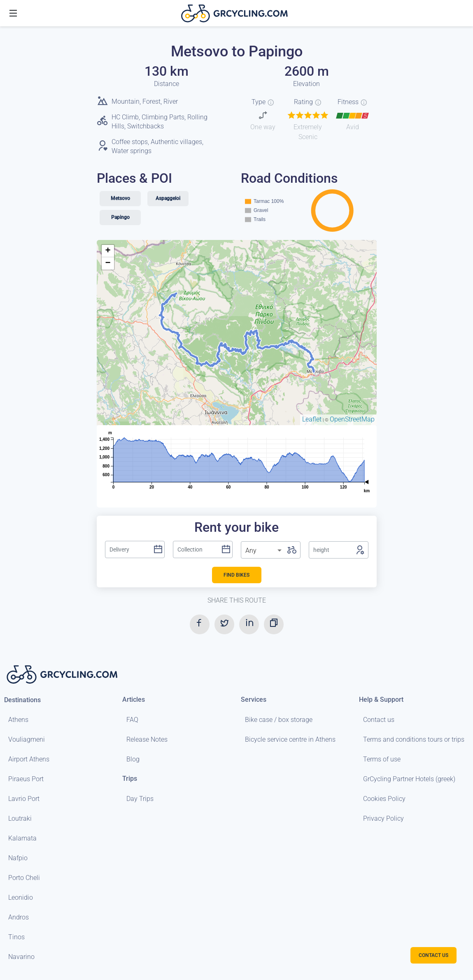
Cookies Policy (384, 799)
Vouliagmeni (27, 739)
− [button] (108, 263)
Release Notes (147, 739)
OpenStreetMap (352, 419)
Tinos (16, 937)
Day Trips (140, 799)
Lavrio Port (24, 799)
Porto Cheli (24, 878)
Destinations (22, 700)
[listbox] (264, 551)
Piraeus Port (26, 779)
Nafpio (18, 858)
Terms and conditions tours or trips (414, 739)
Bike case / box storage (279, 720)
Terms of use (382, 759)
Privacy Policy (383, 818)
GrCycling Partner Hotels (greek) (409, 779)
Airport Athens (29, 759)
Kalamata (22, 838)
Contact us (379, 720)
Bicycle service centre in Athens (290, 739)
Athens (18, 720)
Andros (19, 917)
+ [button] (108, 251)
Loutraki (20, 818)
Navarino (21, 957)
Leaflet (312, 419)
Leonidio (21, 897)
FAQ (132, 720)
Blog (133, 759)
